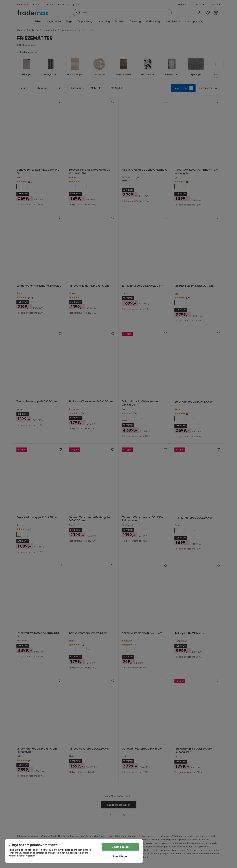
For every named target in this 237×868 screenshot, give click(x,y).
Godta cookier (121, 847)
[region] (74, 851)
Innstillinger (120, 856)
